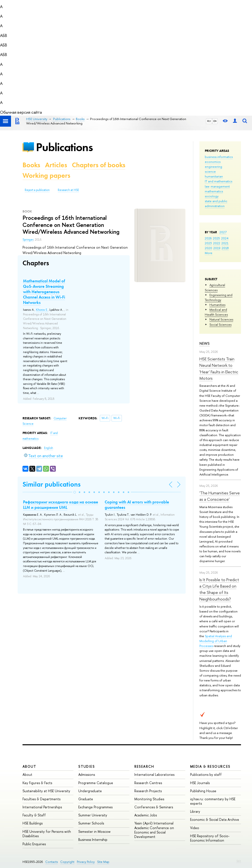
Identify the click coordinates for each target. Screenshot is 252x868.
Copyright (67, 862)
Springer (28, 240)
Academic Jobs (146, 815)
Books (31, 165)
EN (215, 121)
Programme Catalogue (96, 783)
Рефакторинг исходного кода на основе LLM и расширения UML (61, 505)
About (29, 766)
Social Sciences (220, 324)
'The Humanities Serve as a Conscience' (220, 496)
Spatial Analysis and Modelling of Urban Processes (216, 641)
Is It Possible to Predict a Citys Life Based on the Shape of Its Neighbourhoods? (219, 589)
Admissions (87, 774)
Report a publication (37, 190)
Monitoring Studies (149, 799)
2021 (225, 243)
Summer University (93, 815)
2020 (208, 248)
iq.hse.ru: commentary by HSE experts (213, 801)
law (207, 186)
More (209, 253)
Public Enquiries (34, 844)
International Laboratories (154, 774)
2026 (208, 238)
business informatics (219, 157)
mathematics (214, 191)
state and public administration (216, 203)
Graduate (86, 799)
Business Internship (93, 840)
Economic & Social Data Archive (215, 819)
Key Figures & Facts (37, 783)
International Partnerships (42, 807)
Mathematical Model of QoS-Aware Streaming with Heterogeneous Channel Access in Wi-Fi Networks (44, 292)
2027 (223, 232)
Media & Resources (210, 766)
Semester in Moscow (94, 831)
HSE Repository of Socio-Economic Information (210, 838)
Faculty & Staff (34, 815)
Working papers (46, 175)
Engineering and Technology (219, 297)
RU (209, 121)
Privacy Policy (86, 862)
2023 (208, 243)
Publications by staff (206, 774)
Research (144, 766)
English (49, 448)
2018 (225, 248)
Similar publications (52, 484)
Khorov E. (42, 310)
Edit (239, 861)
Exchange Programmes (95, 807)
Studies (86, 766)
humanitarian (214, 176)
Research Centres (148, 783)
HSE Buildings (33, 823)
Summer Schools (91, 823)
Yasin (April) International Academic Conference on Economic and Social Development (154, 830)
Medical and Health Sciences (216, 312)
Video (195, 828)
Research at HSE (68, 190)
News (205, 343)
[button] (75, 492)
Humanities (217, 305)
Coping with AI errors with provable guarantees (137, 505)
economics (213, 162)
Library (195, 811)
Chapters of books (99, 165)
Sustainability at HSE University (46, 791)
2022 (217, 243)
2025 (216, 238)
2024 (225, 238)
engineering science (213, 169)
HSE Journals (200, 783)
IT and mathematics (218, 181)
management (220, 186)
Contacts (52, 862)
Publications (64, 147)
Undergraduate (90, 791)
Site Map (103, 862)
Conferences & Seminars (154, 807)
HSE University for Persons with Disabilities (47, 834)
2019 (217, 248)
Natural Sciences (221, 319)
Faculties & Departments (41, 799)
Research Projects (148, 791)
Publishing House (203, 791)
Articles (56, 165)
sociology (212, 196)
